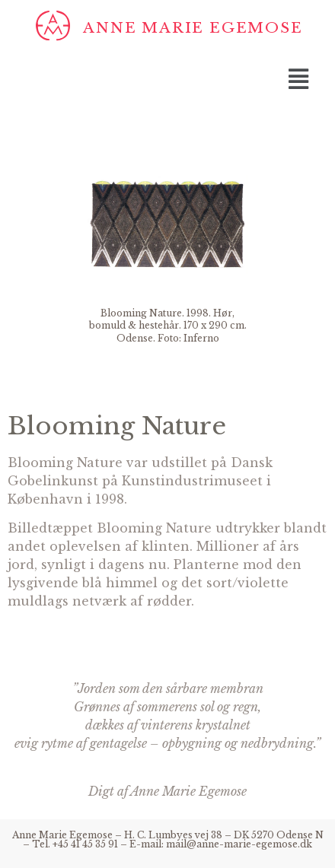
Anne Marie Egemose (193, 28)
